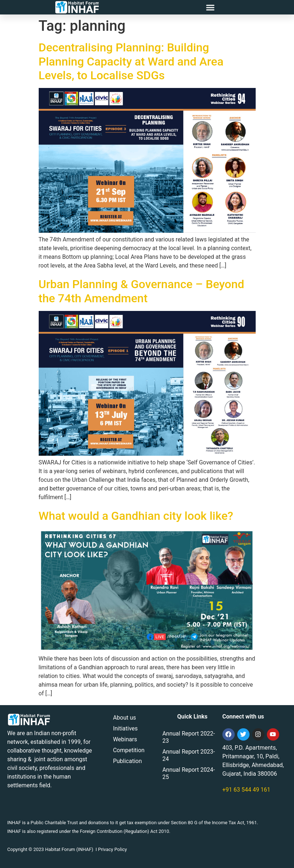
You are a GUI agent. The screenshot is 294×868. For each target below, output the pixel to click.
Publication (127, 761)
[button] (210, 7)
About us (124, 718)
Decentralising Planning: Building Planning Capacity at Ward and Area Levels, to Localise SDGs (131, 61)
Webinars (125, 739)
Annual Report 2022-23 (189, 737)
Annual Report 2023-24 (189, 755)
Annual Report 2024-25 (189, 773)
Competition (129, 750)
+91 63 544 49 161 (246, 790)
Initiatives (125, 728)
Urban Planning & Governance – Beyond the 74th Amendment (142, 291)
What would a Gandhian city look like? (136, 516)
